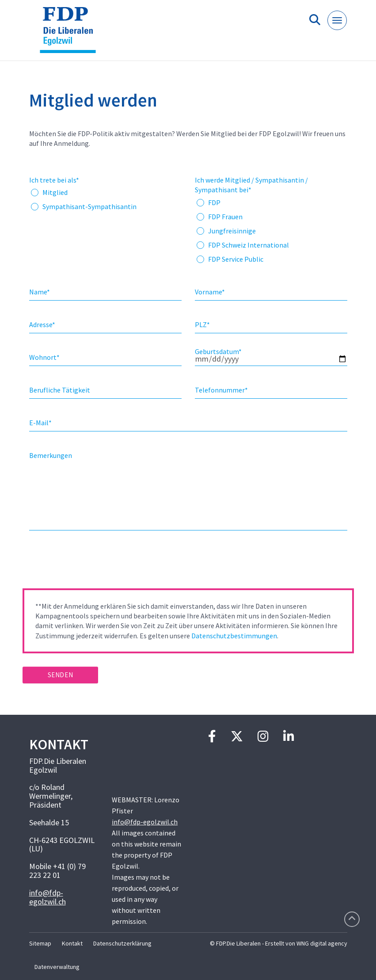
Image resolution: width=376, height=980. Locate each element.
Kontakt (72, 943)
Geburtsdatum (218, 351)
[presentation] (90, 562)
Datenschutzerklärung (122, 943)
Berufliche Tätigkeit (60, 390)
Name (40, 292)
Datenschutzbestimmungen (234, 636)
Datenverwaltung (57, 967)
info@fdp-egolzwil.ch (47, 897)
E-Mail (40, 423)
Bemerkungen (51, 455)
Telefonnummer (221, 390)
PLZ (202, 324)
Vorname (210, 292)
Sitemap (40, 943)
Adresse (42, 324)
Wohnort (44, 357)
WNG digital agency (322, 943)
